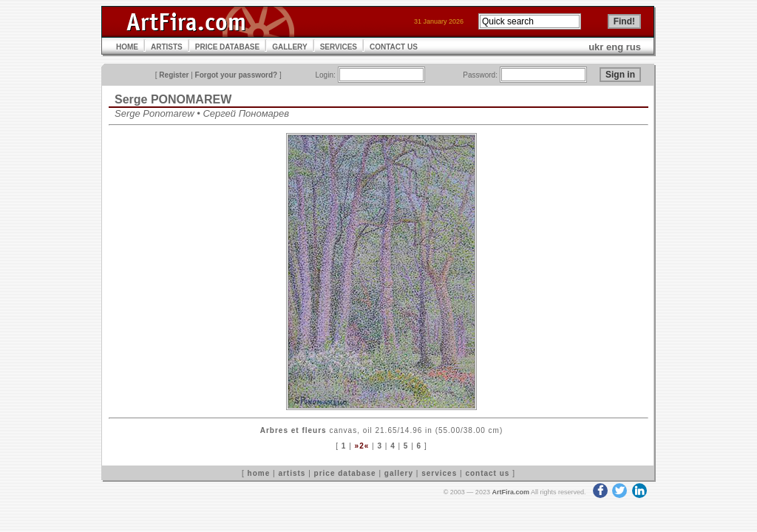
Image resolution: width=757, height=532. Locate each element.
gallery (399, 473)
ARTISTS (167, 47)
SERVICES (339, 47)
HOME (127, 47)
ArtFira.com (510, 492)
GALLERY (289, 47)
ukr (596, 47)
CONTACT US (394, 47)
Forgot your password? (237, 75)
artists (292, 473)
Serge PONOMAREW (173, 99)
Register (174, 75)
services (439, 473)
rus (634, 47)
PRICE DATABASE (227, 47)
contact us (487, 473)
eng (615, 47)
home (259, 473)
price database (345, 473)
